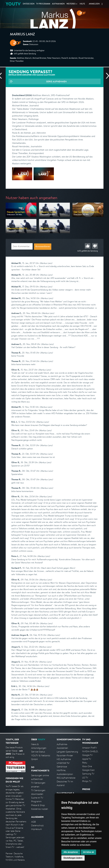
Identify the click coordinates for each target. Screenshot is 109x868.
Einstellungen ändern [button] (73, 858)
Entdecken (29, 4)
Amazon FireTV (90, 748)
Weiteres (71, 4)
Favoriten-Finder (65, 756)
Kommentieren (43, 247)
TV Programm (43, 4)
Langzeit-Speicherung (67, 752)
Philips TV (87, 781)
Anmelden (94, 4)
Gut (88, 246)
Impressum (36, 829)
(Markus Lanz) (46, 263)
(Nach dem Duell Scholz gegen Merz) (58, 568)
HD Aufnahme (64, 759)
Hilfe (82, 4)
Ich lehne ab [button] (88, 852)
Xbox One (87, 766)
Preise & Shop (38, 805)
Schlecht (95, 246)
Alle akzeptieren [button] (71, 852)
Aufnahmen (58, 4)
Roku (85, 763)
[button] (102, 4)
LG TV (85, 778)
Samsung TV (88, 774)
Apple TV (87, 759)
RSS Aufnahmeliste (66, 778)
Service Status (38, 752)
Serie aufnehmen (56, 81)
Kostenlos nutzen (40, 809)
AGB (33, 822)
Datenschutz (37, 825)
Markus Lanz (22, 35)
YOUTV (13, 4)
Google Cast (88, 770)
